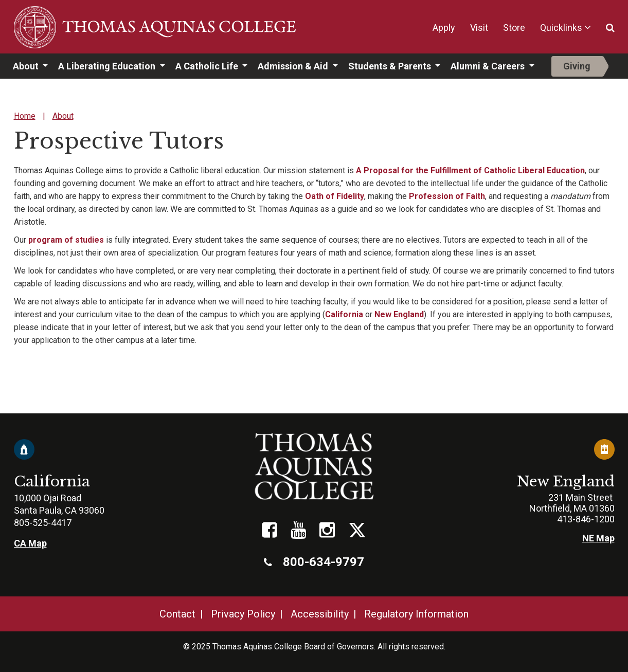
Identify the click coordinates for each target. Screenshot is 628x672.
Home (25, 116)
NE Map (598, 538)
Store (514, 28)
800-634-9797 (314, 562)
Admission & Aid (294, 66)
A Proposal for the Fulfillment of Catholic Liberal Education (470, 170)
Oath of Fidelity (335, 196)
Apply (444, 28)
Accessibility (320, 614)
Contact (177, 614)
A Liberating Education (108, 66)
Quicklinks (561, 28)
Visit (479, 28)
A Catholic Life (208, 66)
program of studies (66, 240)
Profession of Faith (447, 196)
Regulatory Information (416, 614)
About (27, 66)
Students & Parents (391, 66)
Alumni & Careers (489, 66)
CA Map (30, 543)
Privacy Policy (243, 614)
